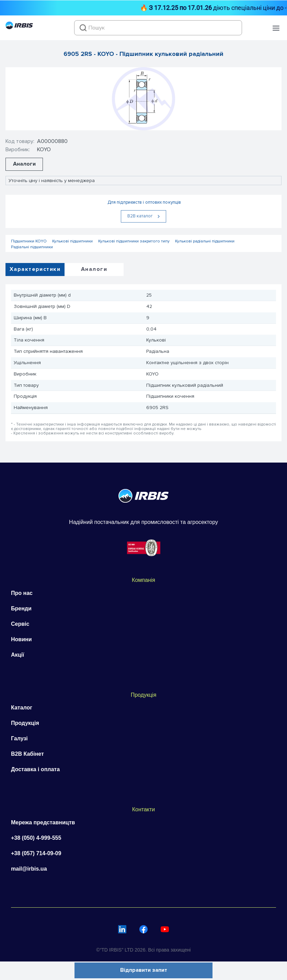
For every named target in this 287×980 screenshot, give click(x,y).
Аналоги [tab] (94, 269)
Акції (18, 655)
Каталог (22, 708)
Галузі (19, 738)
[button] (276, 28)
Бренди (21, 608)
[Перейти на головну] (19, 27)
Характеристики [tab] (35, 269)
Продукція (25, 723)
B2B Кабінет (27, 754)
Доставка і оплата (35, 769)
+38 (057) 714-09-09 (36, 853)
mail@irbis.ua (29, 869)
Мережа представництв (43, 822)
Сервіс (20, 624)
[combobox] (158, 28)
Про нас (22, 593)
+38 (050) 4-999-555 (36, 838)
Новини (21, 639)
